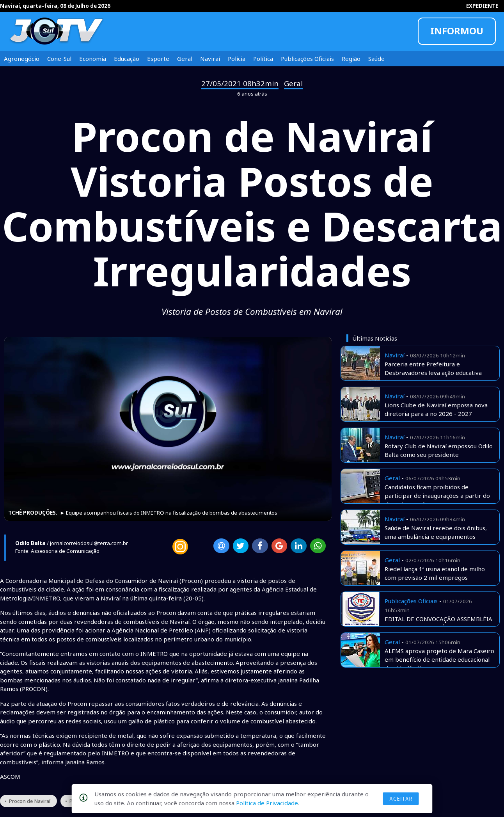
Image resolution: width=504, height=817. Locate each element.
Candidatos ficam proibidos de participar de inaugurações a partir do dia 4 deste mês (437, 496)
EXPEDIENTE (482, 6)
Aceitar (401, 799)
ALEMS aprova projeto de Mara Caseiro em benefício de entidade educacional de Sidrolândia (439, 660)
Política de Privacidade (267, 803)
